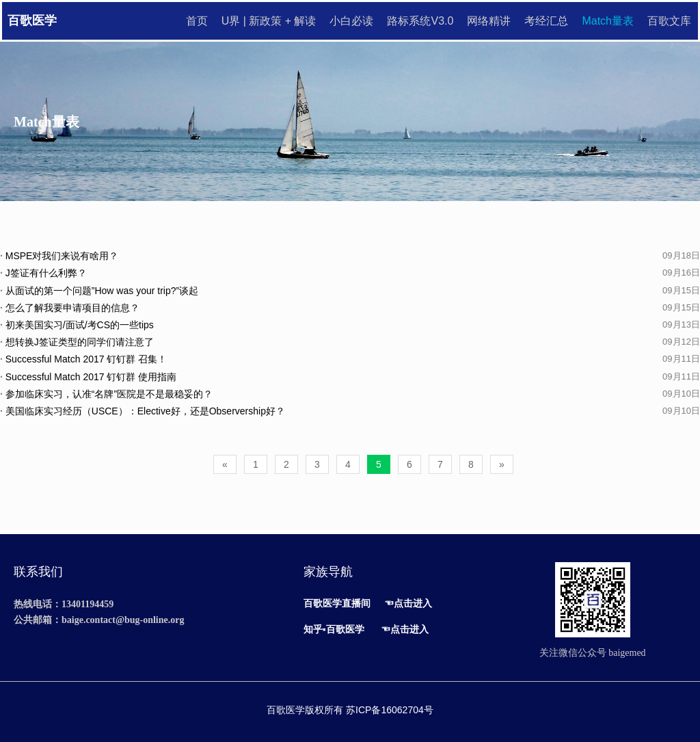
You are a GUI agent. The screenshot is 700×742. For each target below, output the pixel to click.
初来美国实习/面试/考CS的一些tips (77, 325)
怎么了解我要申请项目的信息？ (70, 308)
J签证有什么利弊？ (43, 273)
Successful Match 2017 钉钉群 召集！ (83, 359)
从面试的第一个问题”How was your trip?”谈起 (99, 291)
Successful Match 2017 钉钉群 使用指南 (88, 377)
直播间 (356, 603)
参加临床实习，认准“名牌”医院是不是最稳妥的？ (106, 394)
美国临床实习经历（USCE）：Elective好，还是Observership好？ (143, 411)
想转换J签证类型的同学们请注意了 (77, 342)
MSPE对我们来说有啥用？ (59, 256)
